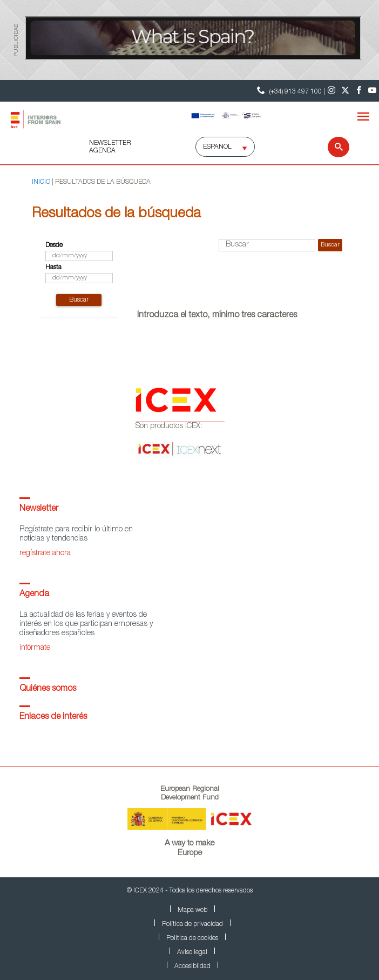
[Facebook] (359, 91)
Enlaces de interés (53, 717)
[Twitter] (345, 91)
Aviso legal (192, 952)
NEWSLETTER (110, 143)
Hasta (53, 268)
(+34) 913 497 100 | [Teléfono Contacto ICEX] (290, 91)
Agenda (34, 595)
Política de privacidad (192, 924)
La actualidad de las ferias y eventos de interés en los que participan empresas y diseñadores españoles (86, 624)
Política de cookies (192, 938)
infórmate (35, 648)
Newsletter (39, 509)
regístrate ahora (45, 554)
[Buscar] (332, 147)
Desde (54, 245)
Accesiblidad (192, 966)
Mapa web (192, 910)
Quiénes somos (48, 689)
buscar (79, 300)
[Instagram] (332, 91)
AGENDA (102, 151)
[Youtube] (372, 91)
